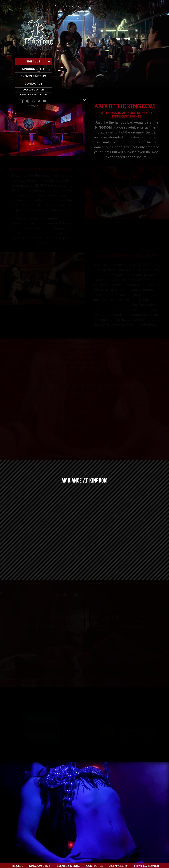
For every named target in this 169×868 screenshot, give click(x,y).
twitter (39, 101)
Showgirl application (33, 95)
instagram (28, 101)
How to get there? (84, 653)
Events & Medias (33, 76)
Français (33, 106)
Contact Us (33, 84)
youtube (45, 101)
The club (33, 62)
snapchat (33, 101)
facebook (22, 101)
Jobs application (33, 90)
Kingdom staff (33, 69)
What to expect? (84, 644)
